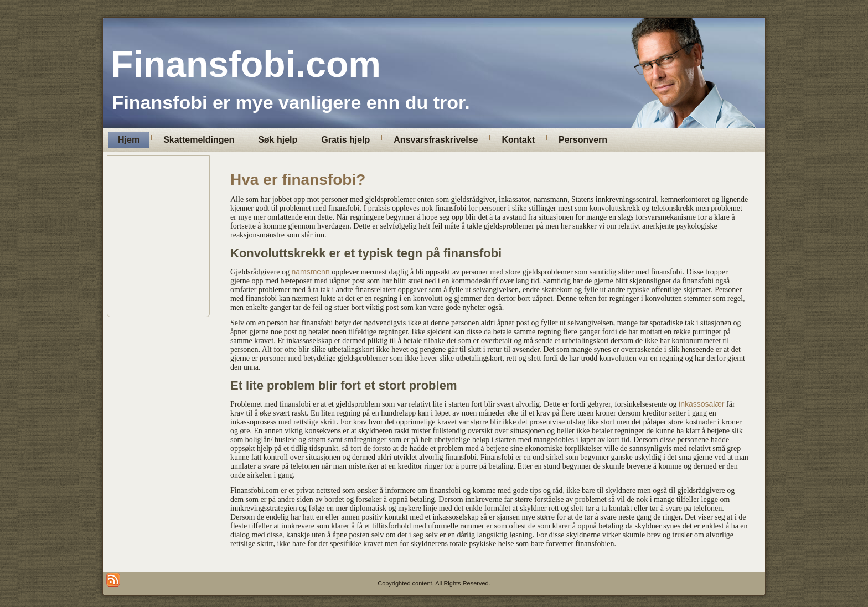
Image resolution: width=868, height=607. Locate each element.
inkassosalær (701, 404)
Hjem (129, 140)
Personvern (583, 140)
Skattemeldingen (199, 140)
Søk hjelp (278, 140)
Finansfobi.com (246, 64)
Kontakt (518, 140)
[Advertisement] (434, 236)
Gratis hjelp (345, 140)
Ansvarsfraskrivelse (436, 140)
